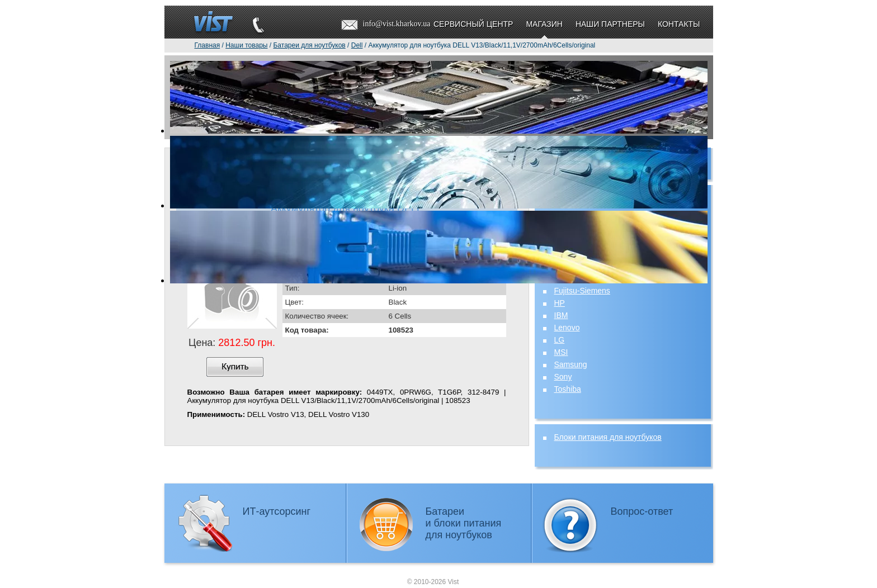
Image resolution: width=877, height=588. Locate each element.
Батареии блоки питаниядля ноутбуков (464, 523)
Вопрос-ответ (642, 511)
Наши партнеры (610, 24)
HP (560, 303)
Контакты (679, 24)
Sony (563, 377)
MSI (561, 352)
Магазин (544, 24)
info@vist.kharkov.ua (397, 24)
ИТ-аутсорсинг (277, 511)
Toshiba (568, 389)
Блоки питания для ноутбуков (608, 437)
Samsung (571, 364)
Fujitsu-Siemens (582, 291)
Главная (208, 45)
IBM (561, 315)
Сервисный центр (473, 24)
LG (560, 340)
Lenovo (567, 328)
